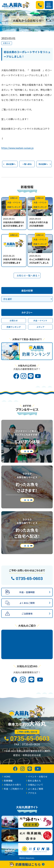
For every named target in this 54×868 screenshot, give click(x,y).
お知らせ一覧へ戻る (27, 275)
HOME (7, 776)
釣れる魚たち (34, 781)
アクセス (32, 793)
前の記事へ (11, 164)
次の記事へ (43, 164)
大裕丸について (35, 785)
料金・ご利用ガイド (14, 789)
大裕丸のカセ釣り (13, 785)
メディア (40, 327)
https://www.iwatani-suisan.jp (17, 148)
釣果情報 (8, 781)
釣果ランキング (14, 327)
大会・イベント (40, 320)
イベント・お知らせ (38, 776)
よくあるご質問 (35, 789)
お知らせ (7, 43)
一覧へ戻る (27, 164)
